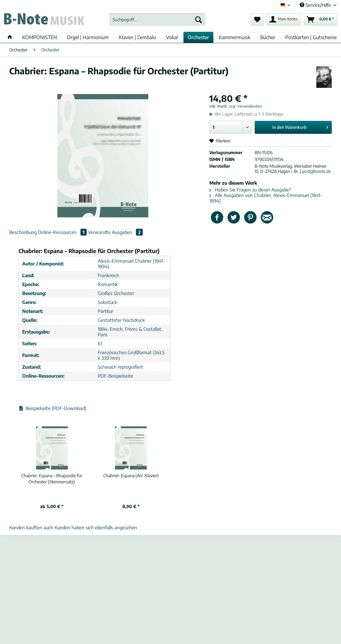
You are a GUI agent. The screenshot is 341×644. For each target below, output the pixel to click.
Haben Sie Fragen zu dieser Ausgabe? (250, 190)
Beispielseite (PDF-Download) (52, 408)
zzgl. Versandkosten (245, 106)
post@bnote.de (316, 171)
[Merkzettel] (257, 19)
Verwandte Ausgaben (115, 232)
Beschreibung (23, 232)
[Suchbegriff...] (157, 19)
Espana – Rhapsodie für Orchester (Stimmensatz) (52, 479)
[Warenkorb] (320, 19)
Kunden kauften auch (31, 527)
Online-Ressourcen (63, 232)
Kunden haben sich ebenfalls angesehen (96, 527)
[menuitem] (157, 22)
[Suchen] (199, 19)
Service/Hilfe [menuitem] (316, 5)
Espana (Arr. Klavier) (131, 476)
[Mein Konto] (284, 19)
